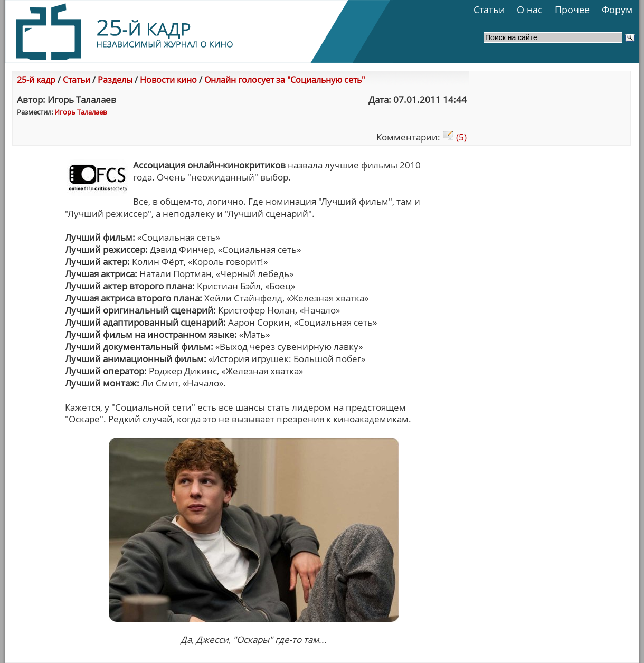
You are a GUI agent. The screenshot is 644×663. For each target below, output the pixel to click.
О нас (530, 10)
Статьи (489, 10)
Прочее (572, 10)
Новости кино (168, 80)
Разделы (115, 80)
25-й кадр (36, 80)
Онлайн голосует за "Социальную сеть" (285, 80)
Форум (617, 10)
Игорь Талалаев (80, 112)
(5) (454, 137)
